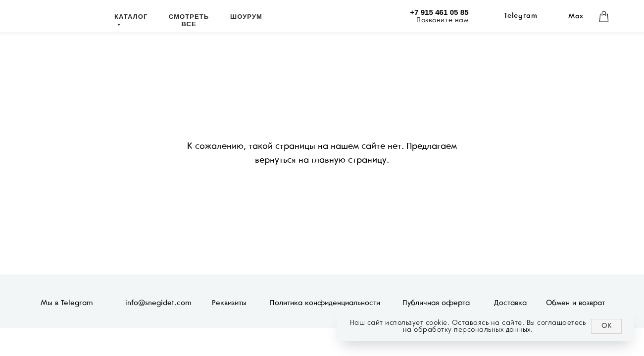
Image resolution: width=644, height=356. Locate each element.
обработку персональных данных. (473, 330)
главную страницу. (350, 160)
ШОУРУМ (246, 17)
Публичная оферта (436, 303)
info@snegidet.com (158, 303)
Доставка (510, 303)
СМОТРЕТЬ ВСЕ (189, 20)
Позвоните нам (443, 21)
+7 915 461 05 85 (439, 12)
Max (576, 17)
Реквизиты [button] (229, 303)
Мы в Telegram (67, 303)
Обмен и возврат (575, 303)
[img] (67, 18)
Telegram (520, 16)
